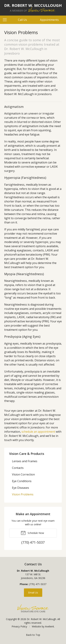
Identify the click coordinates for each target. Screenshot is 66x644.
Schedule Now (32, 533)
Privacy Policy (19, 626)
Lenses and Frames (25, 461)
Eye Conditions (22, 481)
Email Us (33, 593)
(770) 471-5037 (38, 584)
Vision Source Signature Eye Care (33, 608)
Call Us (22, 20)
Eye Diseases (21, 488)
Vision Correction (23, 474)
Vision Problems (23, 494)
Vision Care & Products (27, 454)
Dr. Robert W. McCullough (41, 619)
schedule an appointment (38, 432)
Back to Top (33, 635)
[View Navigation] (6, 20)
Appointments (49, 20)
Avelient (50, 626)
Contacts (18, 468)
